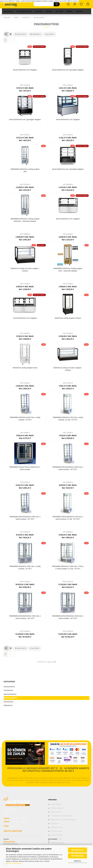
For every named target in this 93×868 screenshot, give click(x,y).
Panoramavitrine (10, 698)
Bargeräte (9, 11)
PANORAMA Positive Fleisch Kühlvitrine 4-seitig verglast (25, 468)
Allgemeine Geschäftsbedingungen (63, 820)
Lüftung (59, 11)
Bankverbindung (57, 835)
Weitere (79, 11)
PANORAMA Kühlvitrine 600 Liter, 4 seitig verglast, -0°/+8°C (25, 418)
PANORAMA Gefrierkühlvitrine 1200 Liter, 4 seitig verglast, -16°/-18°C (25, 617)
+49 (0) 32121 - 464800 (18, 822)
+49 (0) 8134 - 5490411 (19, 818)
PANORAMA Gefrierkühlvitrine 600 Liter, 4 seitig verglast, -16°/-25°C (68, 468)
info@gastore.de (15, 826)
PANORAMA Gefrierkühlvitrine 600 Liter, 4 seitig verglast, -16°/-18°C (25, 518)
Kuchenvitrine (9, 687)
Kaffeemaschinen (24, 11)
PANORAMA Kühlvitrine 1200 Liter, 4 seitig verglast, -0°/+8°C (25, 567)
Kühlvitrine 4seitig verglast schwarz (68, 318)
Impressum (55, 824)
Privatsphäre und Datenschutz (62, 816)
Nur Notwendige (78, 856)
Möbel (69, 11)
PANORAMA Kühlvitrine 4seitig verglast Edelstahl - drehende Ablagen (25, 220)
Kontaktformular (57, 831)
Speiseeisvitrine (10, 694)
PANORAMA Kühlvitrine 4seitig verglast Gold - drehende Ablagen (68, 270)
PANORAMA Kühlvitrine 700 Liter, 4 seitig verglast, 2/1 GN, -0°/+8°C (68, 418)
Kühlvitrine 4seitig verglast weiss (25, 368)
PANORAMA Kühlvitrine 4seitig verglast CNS (25, 170)
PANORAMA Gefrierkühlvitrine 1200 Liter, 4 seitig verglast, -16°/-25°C (68, 617)
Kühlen (49, 11)
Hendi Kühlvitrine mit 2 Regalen (25, 70)
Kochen (39, 11)
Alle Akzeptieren (78, 850)
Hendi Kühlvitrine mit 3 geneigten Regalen (68, 70)
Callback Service (57, 827)
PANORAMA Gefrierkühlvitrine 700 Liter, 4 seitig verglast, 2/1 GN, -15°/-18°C (68, 518)
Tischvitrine (8, 690)
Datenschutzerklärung (14, 863)
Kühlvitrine (8, 705)
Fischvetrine (9, 702)
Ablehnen (78, 861)
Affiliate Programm (57, 808)
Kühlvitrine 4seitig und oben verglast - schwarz (25, 270)
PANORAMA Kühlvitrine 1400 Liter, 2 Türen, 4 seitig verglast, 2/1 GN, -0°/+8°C (68, 567)
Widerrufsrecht (56, 812)
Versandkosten (56, 804)
